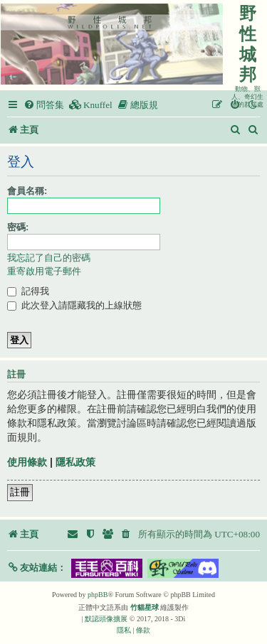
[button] (37, 568)
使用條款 (27, 462)
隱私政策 (75, 462)
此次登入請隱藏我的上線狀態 (74, 305)
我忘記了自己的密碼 (49, 258)
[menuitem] (44, 105)
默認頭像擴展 (106, 619)
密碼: (18, 227)
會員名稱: (27, 191)
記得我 (28, 291)
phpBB (98, 595)
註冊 (20, 492)
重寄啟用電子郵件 (44, 271)
